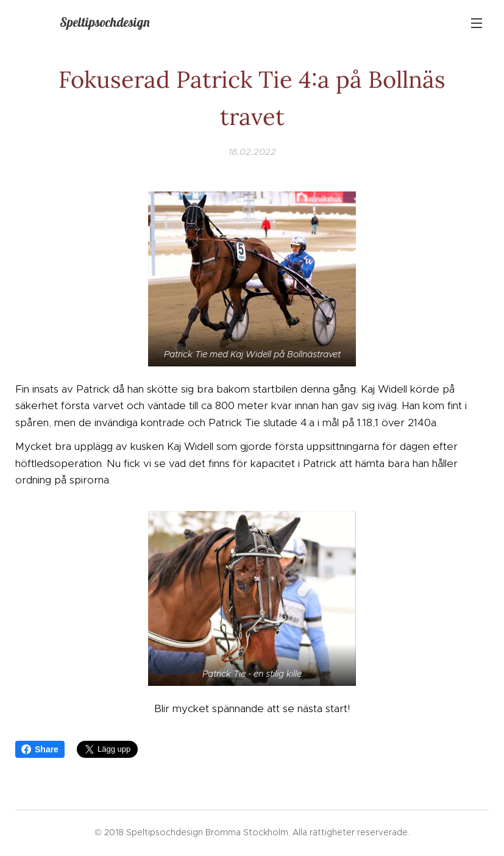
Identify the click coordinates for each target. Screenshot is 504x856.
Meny (477, 23)
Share (40, 749)
